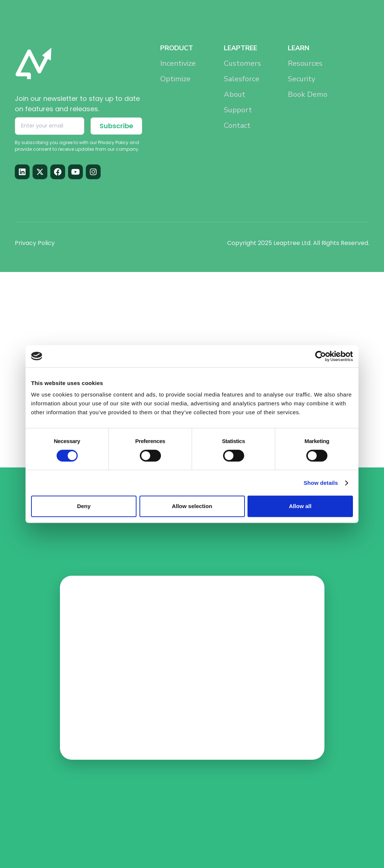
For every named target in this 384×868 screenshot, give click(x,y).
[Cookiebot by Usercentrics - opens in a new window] (321, 356)
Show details (321, 483)
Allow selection (192, 506)
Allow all (300, 506)
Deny (84, 506)
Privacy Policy (35, 243)
